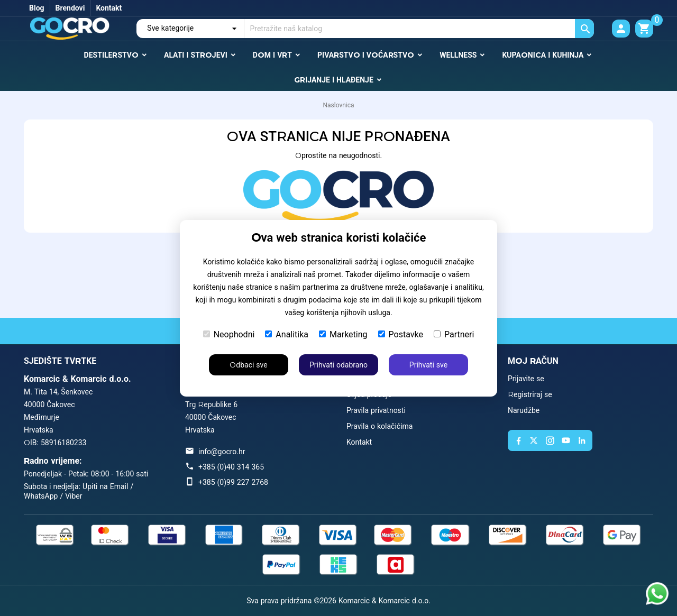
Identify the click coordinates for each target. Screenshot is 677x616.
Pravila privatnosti (376, 410)
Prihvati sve (428, 365)
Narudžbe (524, 410)
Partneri (454, 334)
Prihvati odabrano (338, 365)
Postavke (401, 334)
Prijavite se (526, 379)
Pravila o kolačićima (379, 426)
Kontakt (109, 8)
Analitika (287, 334)
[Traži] (419, 29)
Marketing (343, 334)
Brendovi (70, 8)
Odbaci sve (248, 365)
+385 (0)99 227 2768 (233, 482)
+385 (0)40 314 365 (231, 467)
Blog (37, 8)
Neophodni (229, 334)
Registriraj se (530, 394)
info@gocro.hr (222, 452)
